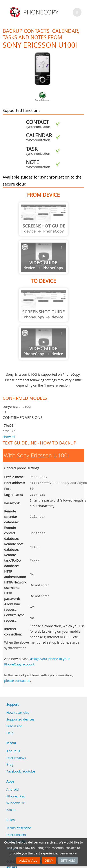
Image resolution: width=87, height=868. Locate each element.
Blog (10, 763)
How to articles (18, 711)
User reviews (16, 756)
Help (10, 731)
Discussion (14, 724)
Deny (49, 860)
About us (13, 749)
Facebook (14, 769)
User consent (16, 833)
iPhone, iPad (16, 794)
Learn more (68, 853)
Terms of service (19, 826)
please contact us (17, 679)
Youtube (29, 769)
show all (9, 437)
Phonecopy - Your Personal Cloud (34, 12)
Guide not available (43, 219)
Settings (68, 860)
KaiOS (11, 808)
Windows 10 (16, 801)
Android (13, 788)
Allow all (28, 860)
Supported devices (20, 717)
